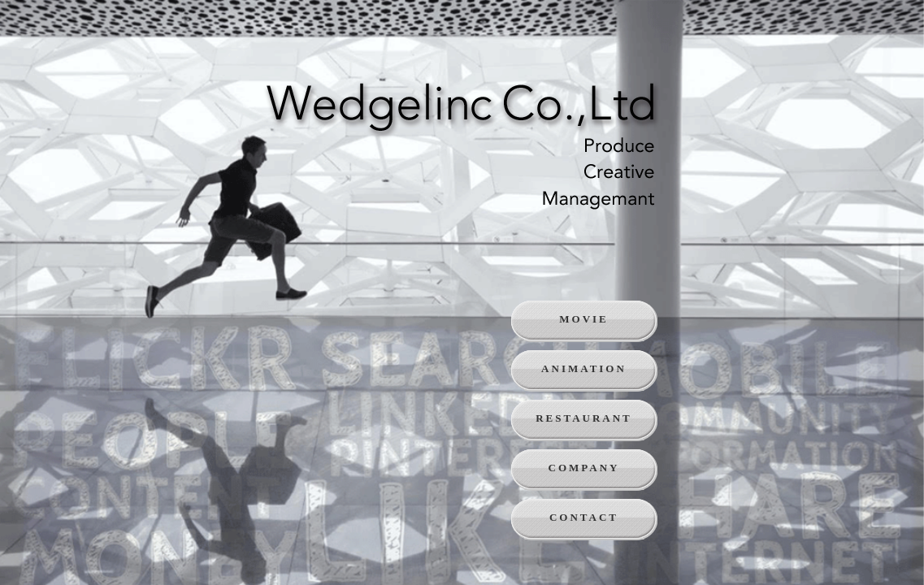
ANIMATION (584, 368)
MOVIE (584, 319)
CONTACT (584, 517)
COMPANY (584, 468)
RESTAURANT (584, 418)
